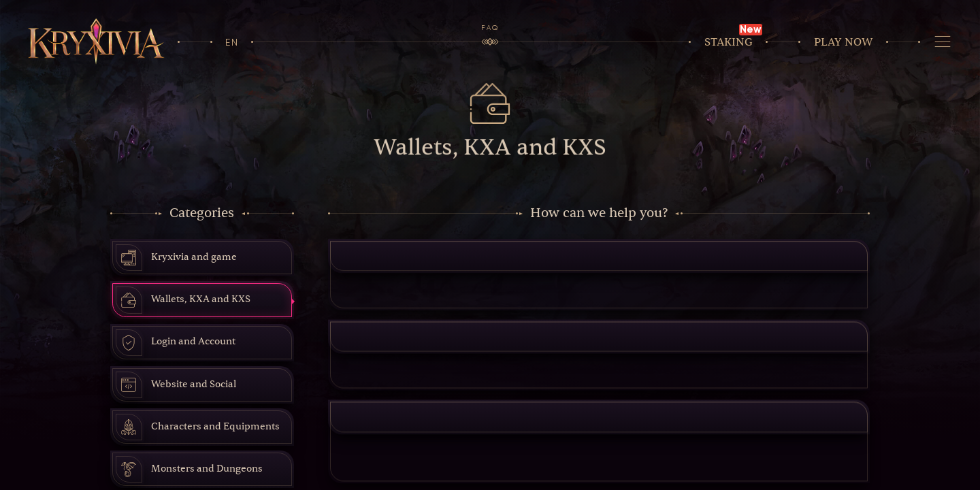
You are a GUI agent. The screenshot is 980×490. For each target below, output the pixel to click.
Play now (843, 42)
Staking (729, 42)
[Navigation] (943, 42)
